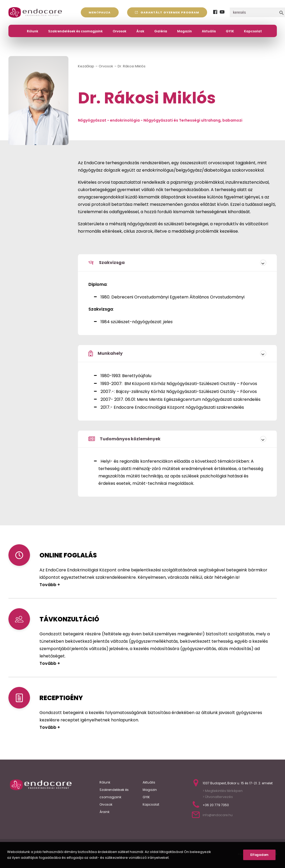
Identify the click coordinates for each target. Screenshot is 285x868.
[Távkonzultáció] (19, 619)
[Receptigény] (19, 698)
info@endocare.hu (218, 815)
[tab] (177, 263)
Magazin (184, 31)
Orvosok (119, 31)
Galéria (161, 31)
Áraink (104, 812)
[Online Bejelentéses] (19, 555)
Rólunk (32, 31)
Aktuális (209, 31)
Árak (140, 31)
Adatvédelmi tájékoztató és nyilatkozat (143, 851)
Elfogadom (259, 862)
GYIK (230, 31)
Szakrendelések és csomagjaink (75, 31)
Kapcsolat (253, 31)
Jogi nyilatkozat (142, 856)
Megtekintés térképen (224, 791)
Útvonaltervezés (219, 797)
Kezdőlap (86, 66)
